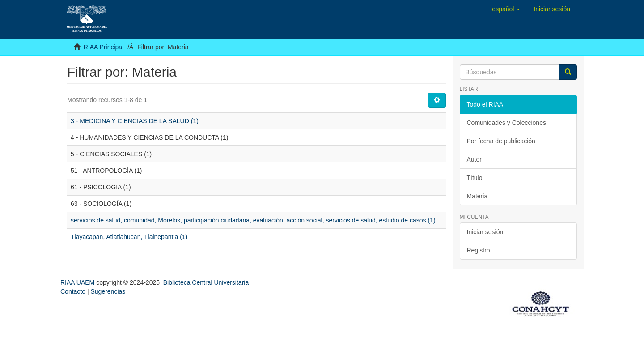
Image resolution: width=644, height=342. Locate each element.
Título (475, 178)
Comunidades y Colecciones (506, 123)
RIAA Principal (104, 47)
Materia (477, 196)
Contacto (73, 291)
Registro (479, 250)
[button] (506, 9)
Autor (474, 159)
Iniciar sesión (485, 232)
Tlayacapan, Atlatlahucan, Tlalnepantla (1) (129, 237)
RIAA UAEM (78, 282)
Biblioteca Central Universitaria (206, 282)
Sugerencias (108, 291)
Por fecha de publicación (501, 141)
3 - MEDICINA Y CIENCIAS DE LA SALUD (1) (135, 121)
